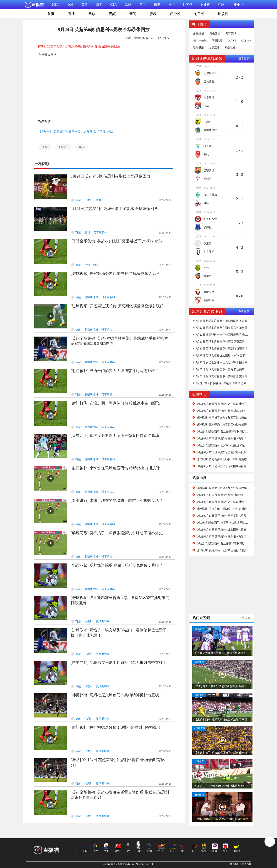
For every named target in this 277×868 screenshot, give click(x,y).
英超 (84, 5)
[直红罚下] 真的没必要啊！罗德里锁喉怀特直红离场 (115, 436)
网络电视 (230, 48)
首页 (51, 14)
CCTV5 (232, 41)
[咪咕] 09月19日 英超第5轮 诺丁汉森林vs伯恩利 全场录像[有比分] (234, 404)
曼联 (81, 147)
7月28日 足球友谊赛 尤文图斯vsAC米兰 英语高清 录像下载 (230, 356)
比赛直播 (214, 48)
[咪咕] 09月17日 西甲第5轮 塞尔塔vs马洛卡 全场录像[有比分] (232, 439)
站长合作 (247, 864)
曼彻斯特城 (91, 297)
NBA (55, 5)
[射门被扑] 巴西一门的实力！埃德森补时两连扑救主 (115, 371)
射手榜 (199, 14)
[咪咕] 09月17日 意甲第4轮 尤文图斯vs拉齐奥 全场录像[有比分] (233, 466)
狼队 (96, 265)
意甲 (143, 5)
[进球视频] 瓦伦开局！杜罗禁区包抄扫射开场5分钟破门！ (230, 425)
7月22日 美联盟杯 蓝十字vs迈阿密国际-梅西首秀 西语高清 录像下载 (236, 335)
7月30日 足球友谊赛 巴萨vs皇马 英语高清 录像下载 (226, 369)
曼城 (87, 232)
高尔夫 (237, 851)
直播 (71, 14)
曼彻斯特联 (103, 621)
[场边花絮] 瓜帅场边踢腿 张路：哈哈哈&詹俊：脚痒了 (117, 565)
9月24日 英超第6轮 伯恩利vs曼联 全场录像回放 (110, 176)
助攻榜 (223, 14)
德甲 (157, 5)
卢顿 (87, 265)
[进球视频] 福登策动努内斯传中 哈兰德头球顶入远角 (115, 273)
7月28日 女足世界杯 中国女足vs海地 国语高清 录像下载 (228, 363)
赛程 (153, 14)
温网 (204, 851)
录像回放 (215, 34)
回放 (92, 14)
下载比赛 (217, 41)
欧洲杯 (205, 5)
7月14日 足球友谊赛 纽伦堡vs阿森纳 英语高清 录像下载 (228, 321)
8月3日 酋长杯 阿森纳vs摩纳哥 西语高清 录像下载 (225, 383)
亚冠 (221, 5)
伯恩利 (63, 147)
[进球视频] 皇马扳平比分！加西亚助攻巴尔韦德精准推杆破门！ (233, 418)
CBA (114, 5)
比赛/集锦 (199, 34)
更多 (245, 618)
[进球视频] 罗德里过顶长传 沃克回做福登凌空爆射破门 (117, 306)
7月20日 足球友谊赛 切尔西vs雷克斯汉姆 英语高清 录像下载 (231, 328)
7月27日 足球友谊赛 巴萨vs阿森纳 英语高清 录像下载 (227, 349)
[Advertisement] (104, 87)
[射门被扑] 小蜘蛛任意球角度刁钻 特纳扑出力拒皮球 (115, 468)
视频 (112, 14)
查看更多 (244, 59)
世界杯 (187, 5)
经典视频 (198, 48)
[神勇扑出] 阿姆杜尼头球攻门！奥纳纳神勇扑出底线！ (117, 695)
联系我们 (235, 864)
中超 (70, 5)
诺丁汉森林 (100, 232)
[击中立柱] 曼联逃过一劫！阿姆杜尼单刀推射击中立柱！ (119, 662)
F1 (192, 851)
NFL (225, 851)
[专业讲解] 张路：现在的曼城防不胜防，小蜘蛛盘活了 (117, 500)
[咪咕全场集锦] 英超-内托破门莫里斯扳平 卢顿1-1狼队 (117, 241)
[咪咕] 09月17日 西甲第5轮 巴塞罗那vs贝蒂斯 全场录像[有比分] (233, 452)
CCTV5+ (246, 41)
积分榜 (175, 14)
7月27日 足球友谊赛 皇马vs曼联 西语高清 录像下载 (226, 342)
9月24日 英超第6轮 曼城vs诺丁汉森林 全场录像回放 (114, 209)
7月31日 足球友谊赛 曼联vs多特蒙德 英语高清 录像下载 (228, 376)
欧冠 (128, 5)
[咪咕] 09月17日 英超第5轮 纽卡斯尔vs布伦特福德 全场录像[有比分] (236, 411)
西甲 (99, 5)
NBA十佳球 (200, 41)
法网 (215, 851)
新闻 (133, 14)
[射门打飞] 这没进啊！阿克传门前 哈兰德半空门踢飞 (115, 403)
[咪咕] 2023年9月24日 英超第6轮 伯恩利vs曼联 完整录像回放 (79, 46)
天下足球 (231, 34)
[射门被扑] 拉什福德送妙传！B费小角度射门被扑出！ (116, 727)
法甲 (171, 5)
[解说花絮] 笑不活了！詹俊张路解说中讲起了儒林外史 (117, 533)
